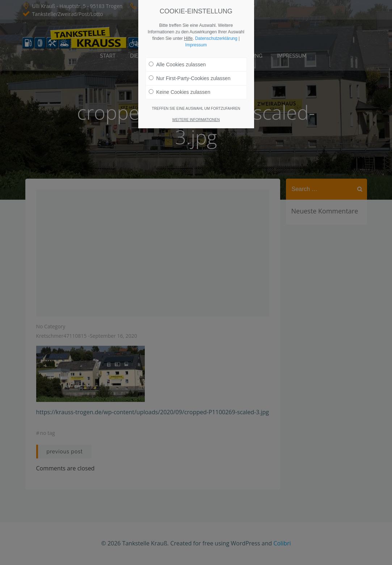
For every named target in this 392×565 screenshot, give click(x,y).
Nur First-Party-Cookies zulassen (190, 70)
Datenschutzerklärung (216, 30)
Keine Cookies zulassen (180, 83)
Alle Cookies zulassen (177, 56)
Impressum (196, 36)
